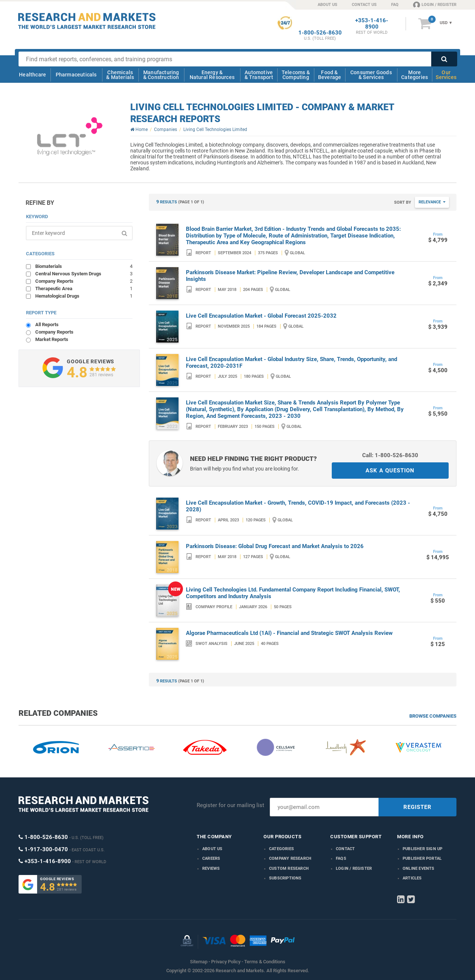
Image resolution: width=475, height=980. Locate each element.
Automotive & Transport (259, 75)
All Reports (47, 325)
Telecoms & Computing (296, 75)
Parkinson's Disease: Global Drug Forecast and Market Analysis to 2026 (275, 546)
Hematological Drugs (84, 296)
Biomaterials (84, 266)
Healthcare (32, 75)
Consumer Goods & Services (371, 75)
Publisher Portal (422, 858)
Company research (290, 858)
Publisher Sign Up (422, 849)
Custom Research (289, 868)
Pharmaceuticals (76, 75)
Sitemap (199, 962)
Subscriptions (285, 878)
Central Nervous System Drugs (84, 273)
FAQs (341, 858)
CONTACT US (364, 5)
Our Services (446, 75)
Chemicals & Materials (120, 75)
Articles (412, 878)
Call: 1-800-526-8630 (390, 455)
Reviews (211, 868)
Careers (211, 858)
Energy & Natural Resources (212, 75)
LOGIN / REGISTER (435, 4)
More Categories (415, 75)
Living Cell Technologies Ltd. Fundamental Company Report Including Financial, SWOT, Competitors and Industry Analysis (293, 593)
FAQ (395, 5)
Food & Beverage (330, 75)
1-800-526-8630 (320, 33)
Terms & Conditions (265, 962)
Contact (345, 849)
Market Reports (52, 339)
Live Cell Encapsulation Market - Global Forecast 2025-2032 (261, 316)
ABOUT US (327, 5)
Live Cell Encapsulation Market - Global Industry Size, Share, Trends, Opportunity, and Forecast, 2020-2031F (291, 363)
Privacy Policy (226, 962)
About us (212, 849)
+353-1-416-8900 (372, 24)
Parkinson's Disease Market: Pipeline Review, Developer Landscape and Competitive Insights (290, 276)
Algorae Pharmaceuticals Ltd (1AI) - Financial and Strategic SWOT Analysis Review (289, 633)
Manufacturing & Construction (161, 75)
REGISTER (417, 807)
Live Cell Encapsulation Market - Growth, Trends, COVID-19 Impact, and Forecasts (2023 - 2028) (298, 506)
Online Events (419, 868)
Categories (281, 849)
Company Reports (84, 281)
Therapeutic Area (84, 288)
